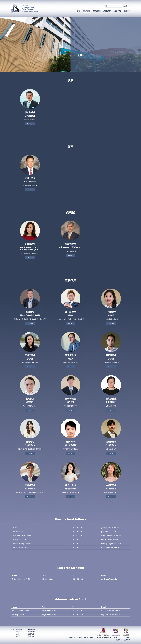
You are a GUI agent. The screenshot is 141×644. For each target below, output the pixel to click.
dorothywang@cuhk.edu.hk (111, 544)
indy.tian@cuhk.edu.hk (110, 540)
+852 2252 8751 (77, 532)
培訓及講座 (107, 11)
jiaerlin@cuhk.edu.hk (109, 532)
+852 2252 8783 (77, 615)
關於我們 (86, 11)
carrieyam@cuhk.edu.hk (110, 579)
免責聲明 (127, 640)
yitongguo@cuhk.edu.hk (110, 528)
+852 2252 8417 (77, 540)
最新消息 (118, 11)
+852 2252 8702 (77, 610)
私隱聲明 (119, 640)
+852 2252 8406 (77, 579)
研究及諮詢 (97, 11)
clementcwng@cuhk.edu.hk (111, 536)
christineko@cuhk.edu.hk (111, 610)
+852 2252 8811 (77, 548)
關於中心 (19, 632)
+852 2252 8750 (77, 528)
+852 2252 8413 (77, 544)
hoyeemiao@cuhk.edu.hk (111, 615)
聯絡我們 (19, 636)
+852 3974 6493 (77, 536)
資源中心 (127, 11)
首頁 (79, 11)
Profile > (30, 124)
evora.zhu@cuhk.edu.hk (110, 548)
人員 (18, 634)
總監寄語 (19, 629)
